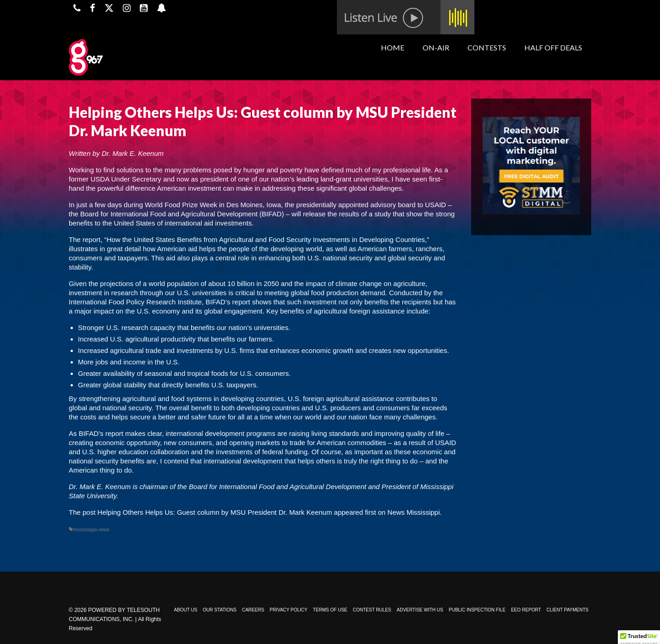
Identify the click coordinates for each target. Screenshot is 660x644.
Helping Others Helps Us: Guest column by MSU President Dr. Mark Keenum (215, 512)
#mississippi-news (91, 530)
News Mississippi (413, 512)
